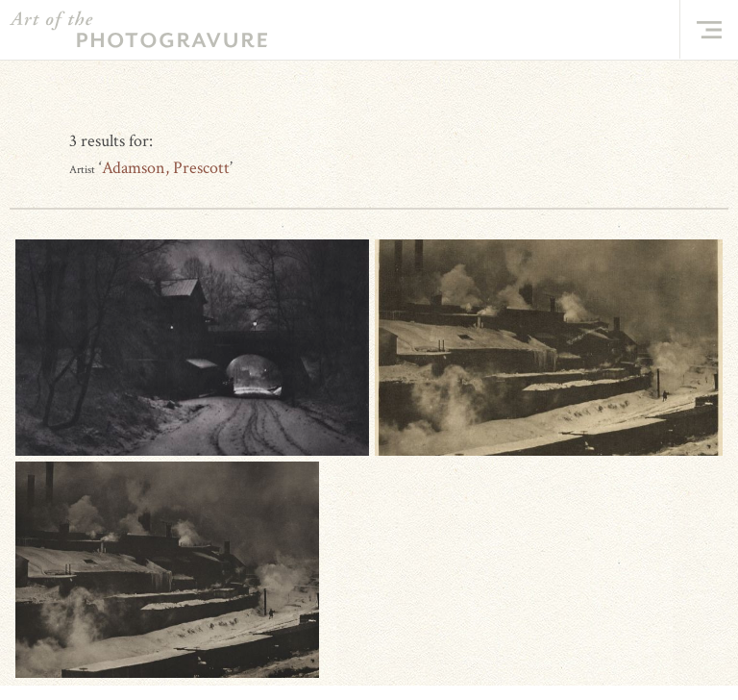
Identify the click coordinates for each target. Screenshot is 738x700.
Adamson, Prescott (166, 168)
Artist (82, 170)
